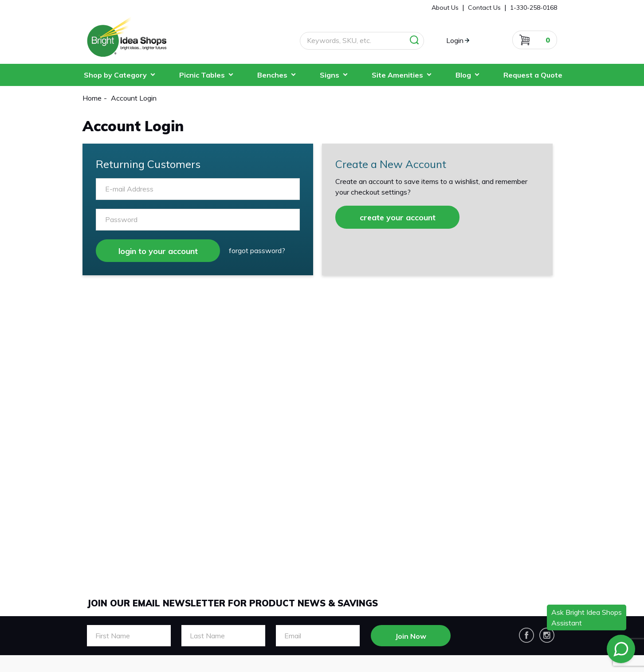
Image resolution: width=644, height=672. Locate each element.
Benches (272, 75)
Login (455, 40)
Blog (463, 75)
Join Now (411, 636)
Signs (330, 75)
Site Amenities (397, 75)
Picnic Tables (202, 75)
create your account (398, 217)
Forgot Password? (257, 250)
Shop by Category (115, 75)
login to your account (158, 251)
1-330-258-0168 (534, 8)
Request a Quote (533, 75)
